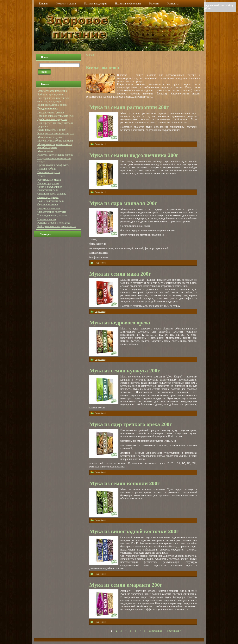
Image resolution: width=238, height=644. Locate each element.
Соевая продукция (48, 197)
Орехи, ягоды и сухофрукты (53, 165)
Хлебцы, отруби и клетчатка (54, 223)
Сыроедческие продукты (52, 212)
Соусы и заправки (48, 205)
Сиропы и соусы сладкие (52, 194)
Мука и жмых (45, 151)
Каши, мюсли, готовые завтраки (56, 133)
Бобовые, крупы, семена (51, 95)
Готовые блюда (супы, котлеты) (55, 116)
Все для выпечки (48, 108)
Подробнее (100, 144)
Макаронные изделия (50, 137)
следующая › (156, 631)
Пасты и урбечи (47, 169)
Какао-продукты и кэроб (51, 130)
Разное (41, 176)
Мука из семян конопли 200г (125, 483)
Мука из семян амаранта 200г (126, 585)
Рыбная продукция (48, 183)
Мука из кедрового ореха (120, 323)
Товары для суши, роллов (52, 216)
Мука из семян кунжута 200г (125, 371)
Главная (89, 55)
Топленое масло (47, 219)
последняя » (174, 631)
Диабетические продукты (52, 119)
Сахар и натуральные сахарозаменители (50, 188)
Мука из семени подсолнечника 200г (134, 155)
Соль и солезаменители (51, 201)
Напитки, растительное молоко (55, 155)
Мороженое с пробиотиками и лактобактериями (55, 146)
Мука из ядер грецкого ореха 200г (131, 424)
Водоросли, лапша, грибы (52, 105)
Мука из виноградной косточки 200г (134, 531)
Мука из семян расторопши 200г (129, 107)
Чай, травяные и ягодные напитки (57, 226)
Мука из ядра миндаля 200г (123, 203)
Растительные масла (49, 180)
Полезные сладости (49, 172)
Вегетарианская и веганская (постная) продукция (53, 100)
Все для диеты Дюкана (51, 112)
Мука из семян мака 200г (120, 274)
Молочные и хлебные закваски (55, 141)
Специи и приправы (49, 208)
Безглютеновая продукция (52, 91)
